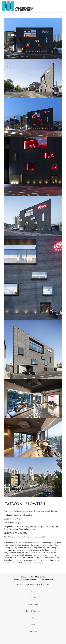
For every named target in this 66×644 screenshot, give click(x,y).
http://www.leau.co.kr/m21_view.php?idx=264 (27, 537)
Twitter (33, 625)
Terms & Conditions (33, 611)
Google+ (33, 638)
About (33, 591)
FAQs (33, 618)
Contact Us (33, 598)
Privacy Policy (33, 605)
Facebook (33, 631)
